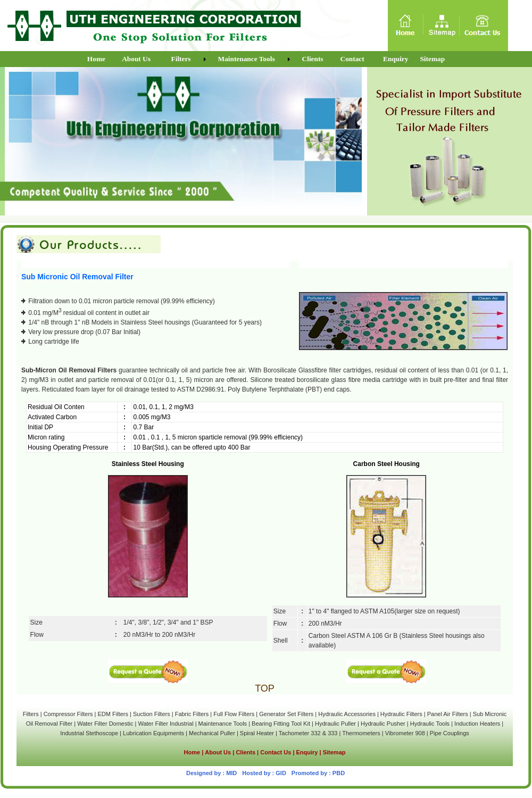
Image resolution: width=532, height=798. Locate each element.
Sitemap (334, 752)
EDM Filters (113, 714)
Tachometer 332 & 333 (308, 733)
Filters (31, 714)
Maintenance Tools (223, 724)
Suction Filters (152, 714)
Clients (246, 752)
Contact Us (276, 752)
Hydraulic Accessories (347, 714)
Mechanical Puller (212, 733)
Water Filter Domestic (106, 724)
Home (192, 752)
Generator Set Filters (286, 714)
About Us (218, 752)
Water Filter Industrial (165, 724)
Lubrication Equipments (153, 733)
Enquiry (307, 752)
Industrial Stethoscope (89, 733)
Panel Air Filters (448, 714)
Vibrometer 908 (405, 733)
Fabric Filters (192, 714)
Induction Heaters (477, 724)
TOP (265, 688)
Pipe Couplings (450, 733)
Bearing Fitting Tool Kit (281, 724)
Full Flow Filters (234, 714)
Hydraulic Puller (335, 724)
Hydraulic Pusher (383, 724)
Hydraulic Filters (401, 714)
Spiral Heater (257, 733)
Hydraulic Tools (430, 724)
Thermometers (361, 733)
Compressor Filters (68, 714)
